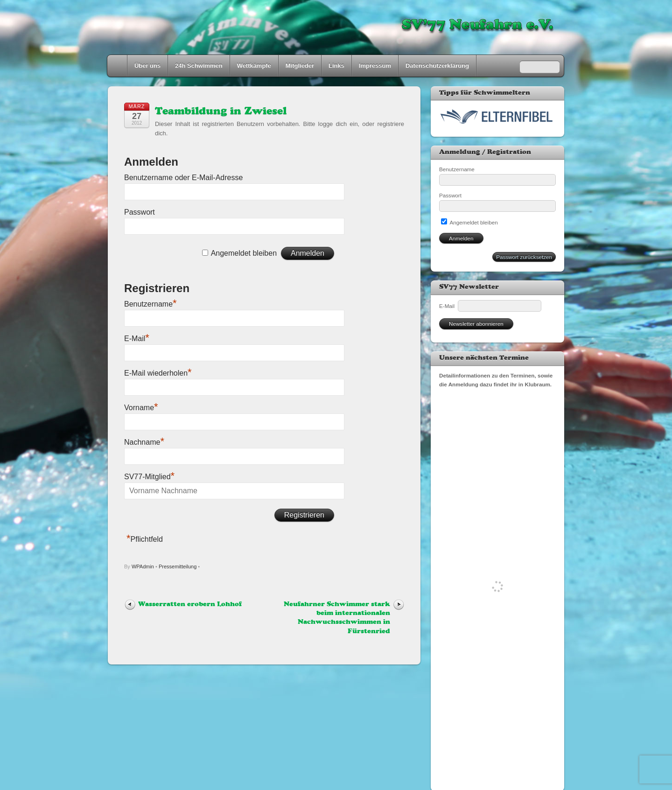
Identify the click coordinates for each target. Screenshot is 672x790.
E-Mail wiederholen (158, 373)
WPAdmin (143, 566)
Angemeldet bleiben (244, 253)
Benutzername (150, 304)
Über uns (147, 66)
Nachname (144, 442)
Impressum (375, 66)
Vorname (141, 408)
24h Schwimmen (199, 66)
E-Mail (137, 339)
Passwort (140, 212)
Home (118, 66)
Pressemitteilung (178, 566)
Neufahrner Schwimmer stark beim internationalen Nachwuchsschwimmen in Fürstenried (337, 618)
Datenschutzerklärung (437, 66)
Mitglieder (300, 66)
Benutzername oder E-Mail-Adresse (183, 178)
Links (336, 66)
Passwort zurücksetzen (524, 257)
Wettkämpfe (254, 66)
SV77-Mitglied (149, 477)
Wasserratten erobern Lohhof (190, 604)
